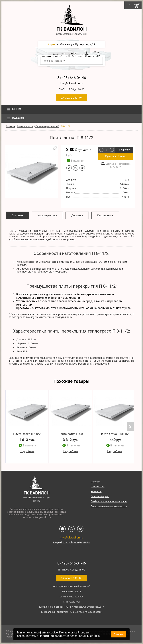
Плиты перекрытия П (47, 126)
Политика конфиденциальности (109, 506)
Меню (14, 109)
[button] (55, 148)
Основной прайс (100, 496)
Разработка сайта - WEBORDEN (72, 542)
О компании (98, 487)
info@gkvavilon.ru (71, 83)
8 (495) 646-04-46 (72, 78)
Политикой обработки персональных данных (70, 636)
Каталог (15, 118)
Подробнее (27, 451)
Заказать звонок (72, 98)
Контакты (96, 491)
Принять (119, 634)
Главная (10, 126)
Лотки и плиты (25, 126)
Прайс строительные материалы (109, 501)
